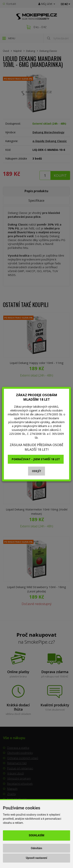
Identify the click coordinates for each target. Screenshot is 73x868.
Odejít (37, 471)
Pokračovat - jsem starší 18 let (36, 459)
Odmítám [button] (37, 848)
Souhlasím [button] (36, 835)
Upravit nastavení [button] (36, 858)
